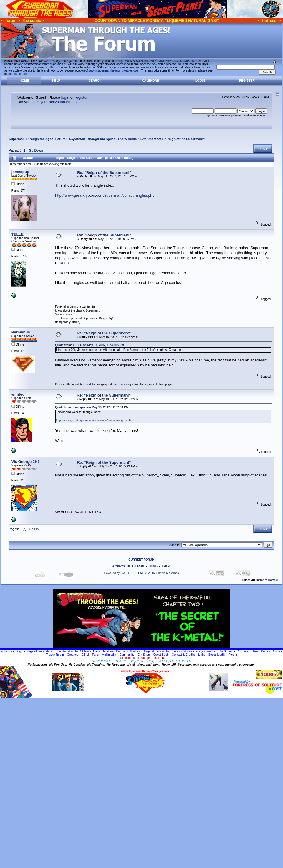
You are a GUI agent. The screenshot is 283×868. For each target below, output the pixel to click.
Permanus (21, 332)
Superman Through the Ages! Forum (37, 139)
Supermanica (64, 314)
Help (56, 81)
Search (95, 81)
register (81, 97)
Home (24, 81)
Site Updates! (151, 139)
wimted (18, 394)
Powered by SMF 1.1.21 (120, 573)
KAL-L (166, 566)
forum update (18, 74)
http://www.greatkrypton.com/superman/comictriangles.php (105, 195)
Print (263, 149)
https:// (160, 61)
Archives (119, 566)
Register (247, 81)
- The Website (103, 139)
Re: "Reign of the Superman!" (104, 173)
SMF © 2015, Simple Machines (158, 573)
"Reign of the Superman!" (185, 139)
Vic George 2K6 (26, 462)
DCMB (153, 566)
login (65, 97)
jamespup (20, 172)
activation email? (63, 102)
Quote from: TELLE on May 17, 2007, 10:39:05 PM (90, 345)
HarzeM (273, 580)
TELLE (18, 234)
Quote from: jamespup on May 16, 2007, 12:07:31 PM (92, 407)
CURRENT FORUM (141, 560)
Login (200, 81)
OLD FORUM (136, 566)
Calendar (150, 81)
